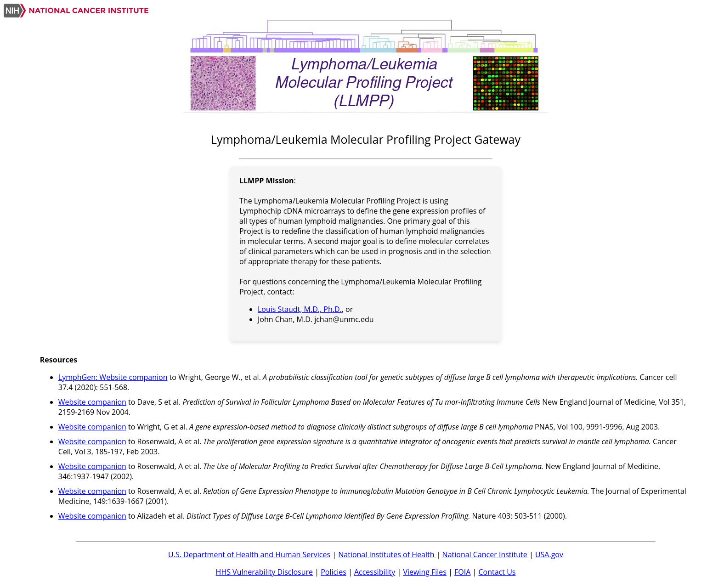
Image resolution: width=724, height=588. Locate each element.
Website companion (92, 402)
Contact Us (497, 572)
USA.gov (549, 554)
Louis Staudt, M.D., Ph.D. (300, 309)
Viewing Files (425, 572)
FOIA (462, 572)
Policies (334, 572)
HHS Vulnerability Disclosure (264, 572)
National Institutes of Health (387, 554)
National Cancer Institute (485, 554)
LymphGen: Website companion (113, 377)
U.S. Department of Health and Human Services (249, 554)
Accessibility (375, 572)
